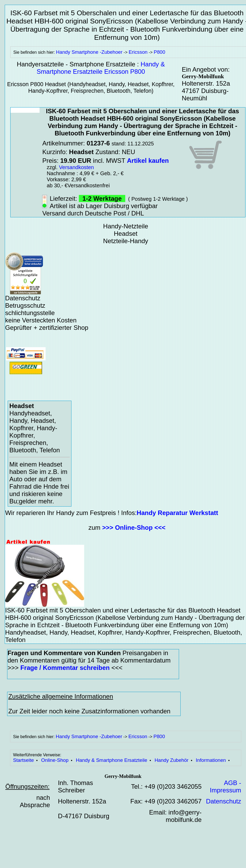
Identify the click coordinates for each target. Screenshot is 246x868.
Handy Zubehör (172, 760)
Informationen (211, 760)
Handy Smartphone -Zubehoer (89, 52)
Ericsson (138, 52)
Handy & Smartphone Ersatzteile (112, 760)
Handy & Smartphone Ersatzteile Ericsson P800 (101, 68)
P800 (160, 52)
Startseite (23, 760)
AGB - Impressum (226, 786)
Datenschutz (223, 801)
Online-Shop (55, 760)
